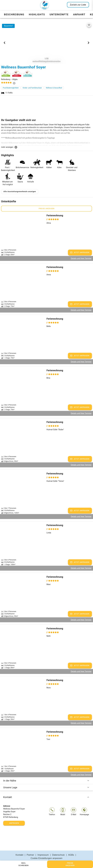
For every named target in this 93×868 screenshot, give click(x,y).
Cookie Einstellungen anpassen (46, 852)
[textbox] (46, 134)
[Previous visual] (5, 43)
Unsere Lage (46, 781)
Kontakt (46, 791)
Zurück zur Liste (79, 5)
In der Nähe (46, 774)
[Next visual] (88, 43)
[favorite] (89, 25)
